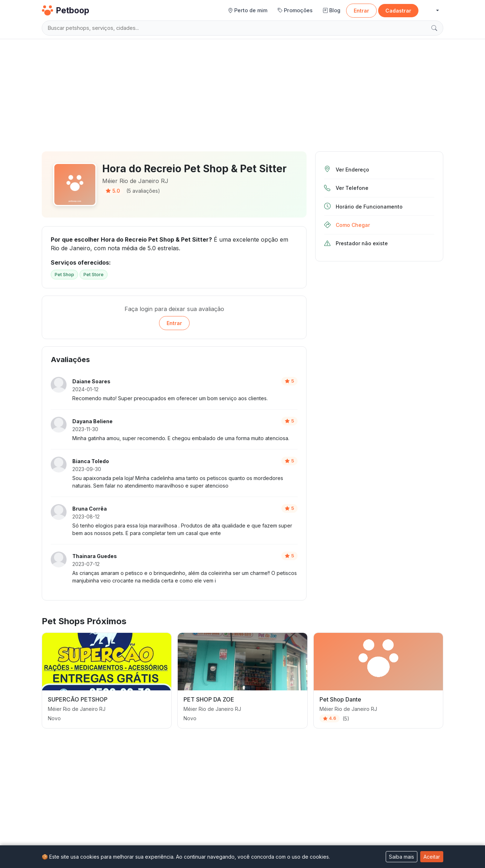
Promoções (295, 10)
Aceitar (432, 857)
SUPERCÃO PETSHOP (78, 699)
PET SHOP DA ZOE (209, 699)
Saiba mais (402, 857)
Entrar (361, 11)
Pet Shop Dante (340, 699)
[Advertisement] (242, 92)
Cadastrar (398, 11)
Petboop (65, 10)
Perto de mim (248, 10)
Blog (332, 10)
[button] (432, 11)
